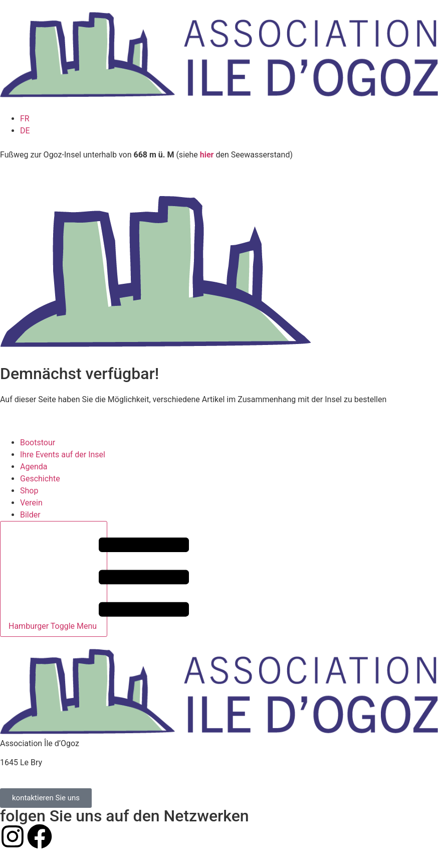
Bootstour (38, 443)
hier (207, 155)
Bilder (30, 515)
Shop (29, 491)
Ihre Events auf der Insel (63, 455)
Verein (31, 503)
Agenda (34, 467)
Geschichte (40, 479)
